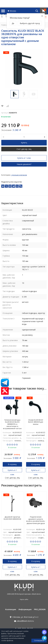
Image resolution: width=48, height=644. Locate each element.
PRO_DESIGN (40, 609)
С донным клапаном (19, 175)
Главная (5, 25)
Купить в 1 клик (24, 158)
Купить (24, 143)
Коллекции (11, 609)
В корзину (12, 464)
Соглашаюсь (39, 641)
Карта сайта (24, 599)
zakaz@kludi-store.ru (25, 621)
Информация (25, 609)
